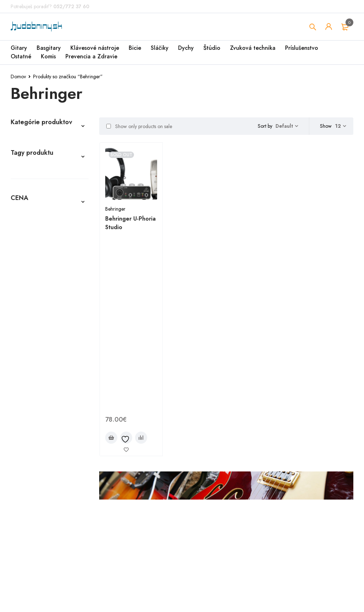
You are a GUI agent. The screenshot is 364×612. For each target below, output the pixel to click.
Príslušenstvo (302, 48)
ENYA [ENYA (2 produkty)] (20, 411)
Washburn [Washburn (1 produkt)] (58, 507)
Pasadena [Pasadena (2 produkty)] (26, 464)
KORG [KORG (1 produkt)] (45, 432)
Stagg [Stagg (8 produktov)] (51, 475)
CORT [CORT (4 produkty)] (20, 400)
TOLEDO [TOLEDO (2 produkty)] (47, 496)
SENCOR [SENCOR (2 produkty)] (23, 475)
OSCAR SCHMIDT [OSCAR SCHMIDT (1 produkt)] (62, 453)
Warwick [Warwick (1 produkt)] (25, 507)
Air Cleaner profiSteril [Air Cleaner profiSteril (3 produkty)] (43, 368)
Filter (17, 590)
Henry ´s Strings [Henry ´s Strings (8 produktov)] (56, 411)
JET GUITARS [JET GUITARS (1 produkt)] (54, 421)
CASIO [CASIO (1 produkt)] (57, 389)
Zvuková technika (253, 48)
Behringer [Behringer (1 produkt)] (27, 389)
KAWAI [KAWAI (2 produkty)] (21, 432)
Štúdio (212, 48)
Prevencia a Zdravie (91, 56)
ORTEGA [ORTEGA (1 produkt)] (24, 453)
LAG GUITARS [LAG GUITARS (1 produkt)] (29, 443)
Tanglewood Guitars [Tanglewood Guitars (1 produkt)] (41, 485)
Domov (18, 76)
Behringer (115, 209)
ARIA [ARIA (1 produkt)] (19, 379)
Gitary (19, 48)
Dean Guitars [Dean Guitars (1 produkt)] (53, 400)
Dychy (186, 48)
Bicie (135, 48)
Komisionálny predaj (39, 302)
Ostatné (21, 56)
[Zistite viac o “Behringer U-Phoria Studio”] (111, 258)
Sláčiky (160, 48)
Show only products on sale (139, 126)
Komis (48, 56)
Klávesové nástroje (95, 48)
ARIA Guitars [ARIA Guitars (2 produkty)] (50, 379)
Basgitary (49, 48)
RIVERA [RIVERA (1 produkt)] (56, 464)
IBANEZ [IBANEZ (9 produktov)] (22, 421)
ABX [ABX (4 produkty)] (19, 357)
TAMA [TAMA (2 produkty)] (76, 475)
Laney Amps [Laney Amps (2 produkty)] (68, 443)
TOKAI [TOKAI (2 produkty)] (21, 496)
